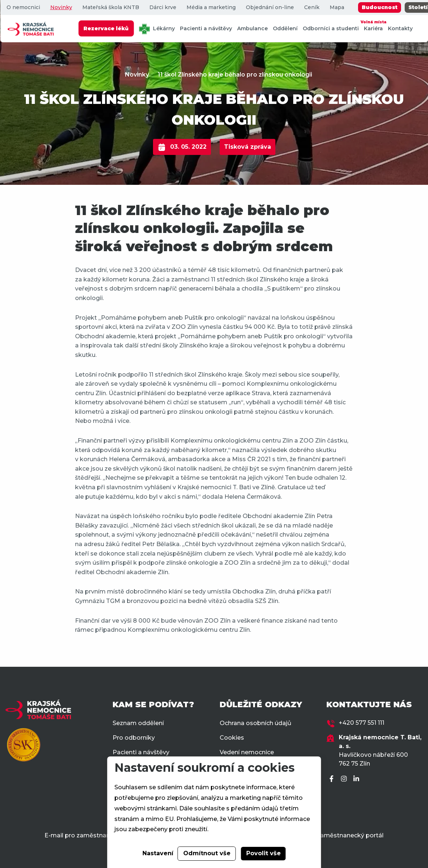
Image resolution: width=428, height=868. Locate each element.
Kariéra (373, 25)
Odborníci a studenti (331, 28)
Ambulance (252, 28)
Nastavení (158, 853)
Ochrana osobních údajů (256, 723)
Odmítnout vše (207, 853)
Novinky (61, 7)
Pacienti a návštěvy (206, 28)
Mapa (337, 7)
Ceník (311, 7)
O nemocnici (23, 7)
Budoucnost (379, 7)
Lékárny (157, 29)
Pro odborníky (134, 738)
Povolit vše (264, 853)
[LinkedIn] (357, 779)
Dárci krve (162, 7)
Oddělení (285, 28)
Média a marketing (211, 7)
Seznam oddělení (138, 723)
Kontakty (400, 28)
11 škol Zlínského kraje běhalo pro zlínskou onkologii (235, 75)
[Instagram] (345, 779)
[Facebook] (333, 779)
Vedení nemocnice (247, 752)
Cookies (232, 738)
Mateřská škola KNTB (110, 7)
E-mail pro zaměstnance (81, 835)
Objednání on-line (270, 7)
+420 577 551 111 (362, 723)
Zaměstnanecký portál (350, 835)
